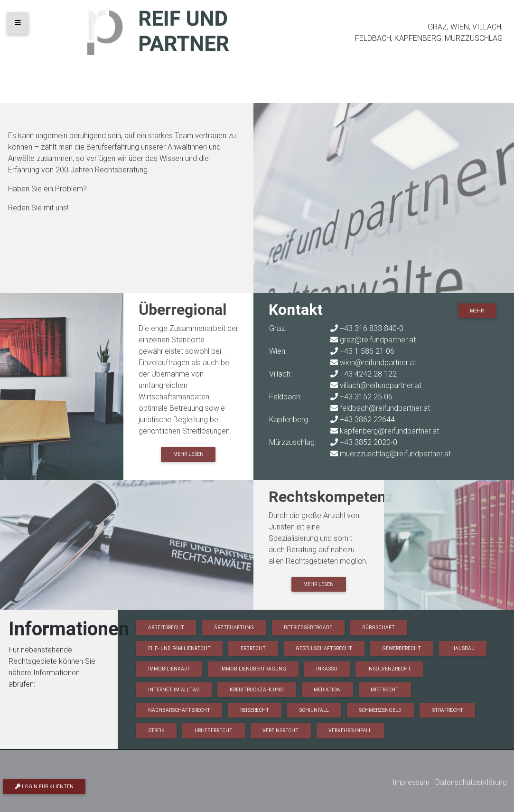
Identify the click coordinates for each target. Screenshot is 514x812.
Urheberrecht (214, 731)
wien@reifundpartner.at (378, 362)
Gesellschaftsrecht (324, 648)
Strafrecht (448, 710)
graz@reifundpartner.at (378, 340)
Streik (156, 731)
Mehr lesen (188, 454)
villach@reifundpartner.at (381, 385)
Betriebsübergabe (308, 628)
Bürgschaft (378, 628)
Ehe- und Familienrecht (179, 648)
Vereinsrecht (280, 731)
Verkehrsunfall (350, 731)
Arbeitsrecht (166, 628)
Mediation (327, 690)
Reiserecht (255, 710)
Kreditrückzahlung (257, 690)
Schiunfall (314, 710)
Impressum (411, 782)
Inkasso (327, 669)
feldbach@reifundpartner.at (385, 408)
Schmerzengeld (380, 710)
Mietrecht (385, 690)
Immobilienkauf (169, 669)
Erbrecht (253, 648)
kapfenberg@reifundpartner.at (389, 431)
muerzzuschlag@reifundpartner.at (395, 453)
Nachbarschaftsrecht (179, 710)
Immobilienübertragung (253, 669)
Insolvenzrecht (389, 669)
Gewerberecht (402, 648)
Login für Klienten (44, 787)
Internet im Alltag (174, 690)
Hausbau (463, 648)
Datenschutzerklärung (471, 782)
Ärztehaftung (234, 628)
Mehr (477, 311)
